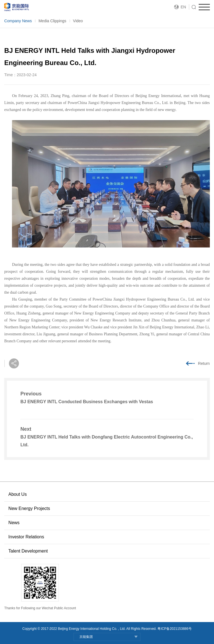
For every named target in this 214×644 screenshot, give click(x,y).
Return (204, 363)
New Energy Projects (29, 508)
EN (183, 7)
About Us (18, 494)
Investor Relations (26, 537)
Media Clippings (52, 21)
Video (78, 21)
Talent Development (28, 551)
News (14, 523)
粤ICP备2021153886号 (175, 629)
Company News (18, 21)
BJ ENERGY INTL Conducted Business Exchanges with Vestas (87, 402)
